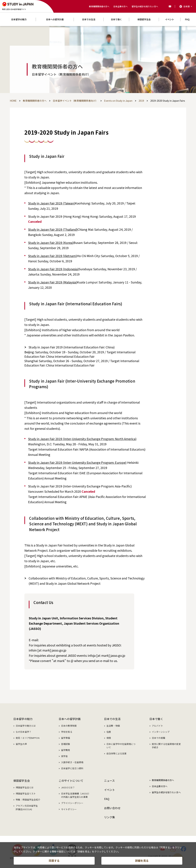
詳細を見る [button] (142, 861)
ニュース (110, 781)
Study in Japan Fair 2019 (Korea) (51, 243)
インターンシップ (161, 732)
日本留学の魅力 (23, 719)
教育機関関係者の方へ (99, 6)
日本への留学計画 (70, 719)
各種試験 (66, 744)
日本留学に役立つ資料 (72, 768)
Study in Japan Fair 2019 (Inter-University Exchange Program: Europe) (77, 462)
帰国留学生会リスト (26, 793)
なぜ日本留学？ (24, 732)
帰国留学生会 (22, 781)
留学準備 (66, 738)
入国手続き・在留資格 (72, 762)
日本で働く (156, 719)
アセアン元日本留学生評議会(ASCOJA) (27, 807)
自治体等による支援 (116, 753)
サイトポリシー (69, 809)
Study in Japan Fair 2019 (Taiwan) (52, 203)
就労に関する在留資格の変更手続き (166, 746)
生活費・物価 (113, 726)
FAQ (107, 799)
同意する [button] (54, 861)
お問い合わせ (112, 808)
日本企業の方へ (121, 6)
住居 (109, 732)
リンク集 (110, 817)
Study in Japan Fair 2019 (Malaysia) (53, 282)
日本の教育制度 (69, 726)
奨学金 (64, 756)
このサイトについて (71, 781)
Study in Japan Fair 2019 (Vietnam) (52, 256)
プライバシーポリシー (72, 803)
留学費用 (66, 750)
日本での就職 (159, 738)
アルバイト (157, 726)
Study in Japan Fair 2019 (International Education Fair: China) (72, 347)
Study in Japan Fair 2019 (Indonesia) (53, 269)
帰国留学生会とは (25, 787)
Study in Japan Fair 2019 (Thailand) (53, 229)
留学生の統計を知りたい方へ (145, 6)
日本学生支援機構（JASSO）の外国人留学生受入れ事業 (76, 795)
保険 (109, 738)
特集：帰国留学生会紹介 (28, 800)
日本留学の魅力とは (26, 726)
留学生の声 (21, 744)
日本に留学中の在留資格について (121, 746)
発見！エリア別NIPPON (28, 738)
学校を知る (67, 732)
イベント (110, 790)
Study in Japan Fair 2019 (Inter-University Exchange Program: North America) (82, 439)
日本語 (187, 6)
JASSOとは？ (68, 787)
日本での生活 (112, 719)
